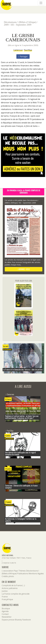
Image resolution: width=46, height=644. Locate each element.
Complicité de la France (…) (13, 585)
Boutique (6, 608)
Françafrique (7, 599)
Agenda (5, 611)
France (5, 597)
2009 (6, 25)
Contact (5, 614)
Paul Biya (28, 50)
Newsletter (7, 617)
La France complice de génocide (16, 594)
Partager (23, 57)
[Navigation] (41, 3)
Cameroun (18, 50)
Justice (5, 591)
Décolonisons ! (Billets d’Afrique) (20, 22)
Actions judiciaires (10, 588)
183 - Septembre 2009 (21, 25)
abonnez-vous (24, 269)
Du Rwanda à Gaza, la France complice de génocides (24, 192)
